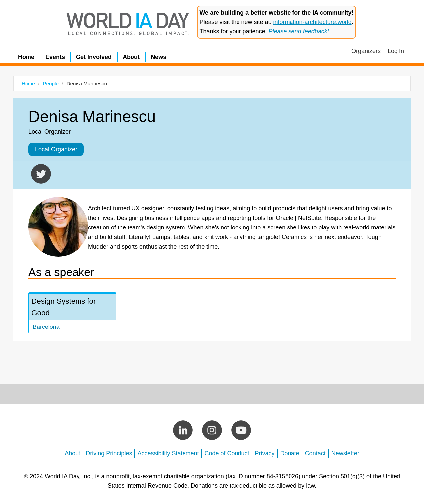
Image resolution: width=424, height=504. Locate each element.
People (51, 84)
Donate (290, 453)
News (159, 57)
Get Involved (94, 57)
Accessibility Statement (168, 453)
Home (26, 57)
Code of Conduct (227, 453)
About (131, 57)
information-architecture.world (313, 22)
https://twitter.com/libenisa (41, 174)
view (72, 314)
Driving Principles (109, 453)
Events (55, 57)
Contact (315, 453)
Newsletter (345, 453)
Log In (396, 51)
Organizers (366, 51)
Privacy (265, 453)
